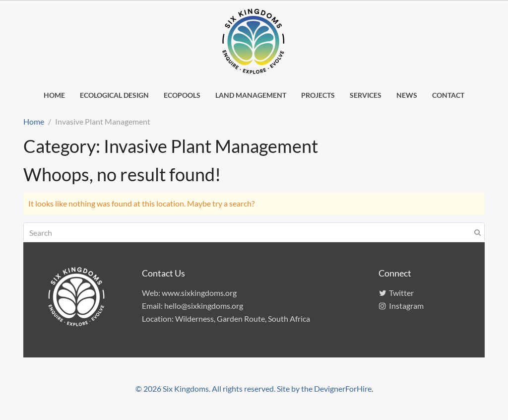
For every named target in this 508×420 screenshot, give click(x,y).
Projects (318, 95)
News (407, 95)
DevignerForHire (343, 388)
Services (366, 95)
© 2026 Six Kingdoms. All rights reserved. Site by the (225, 388)
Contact (448, 95)
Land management (251, 95)
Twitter (396, 293)
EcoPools (182, 95)
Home (54, 95)
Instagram (401, 306)
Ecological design (114, 95)
